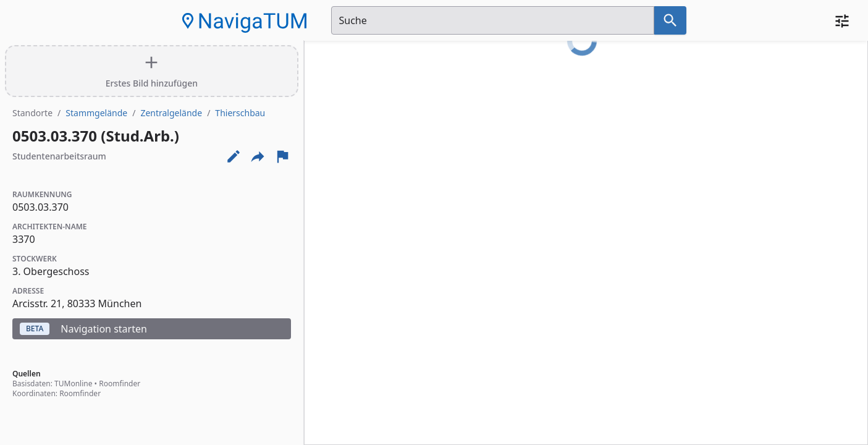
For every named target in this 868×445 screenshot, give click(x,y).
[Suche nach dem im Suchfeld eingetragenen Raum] (670, 20)
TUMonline (73, 384)
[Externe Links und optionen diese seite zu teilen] (258, 156)
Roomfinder (120, 384)
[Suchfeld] (493, 20)
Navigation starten (83, 329)
